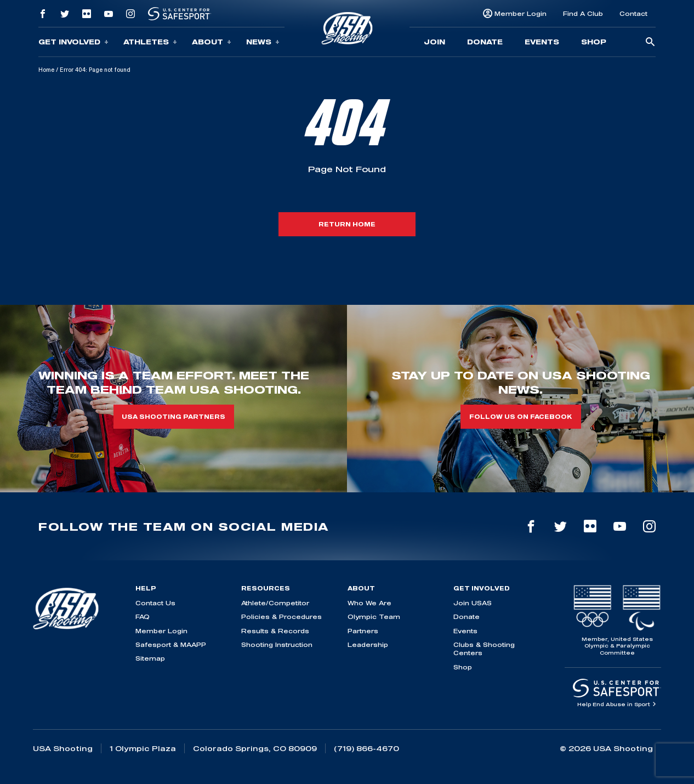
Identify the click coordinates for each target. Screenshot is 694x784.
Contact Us (155, 603)
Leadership (368, 644)
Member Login (520, 13)
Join (434, 42)
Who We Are (369, 603)
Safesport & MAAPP (171, 644)
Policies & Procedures (281, 617)
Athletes (150, 42)
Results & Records (275, 631)
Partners (363, 631)
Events (542, 42)
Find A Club (583, 13)
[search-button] (650, 42)
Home (46, 70)
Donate (485, 42)
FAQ (143, 617)
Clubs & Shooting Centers (484, 649)
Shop (594, 42)
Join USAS (473, 603)
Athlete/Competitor (275, 603)
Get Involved (73, 42)
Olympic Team (374, 617)
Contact (633, 13)
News (263, 42)
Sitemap (150, 658)
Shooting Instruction (277, 644)
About (212, 42)
